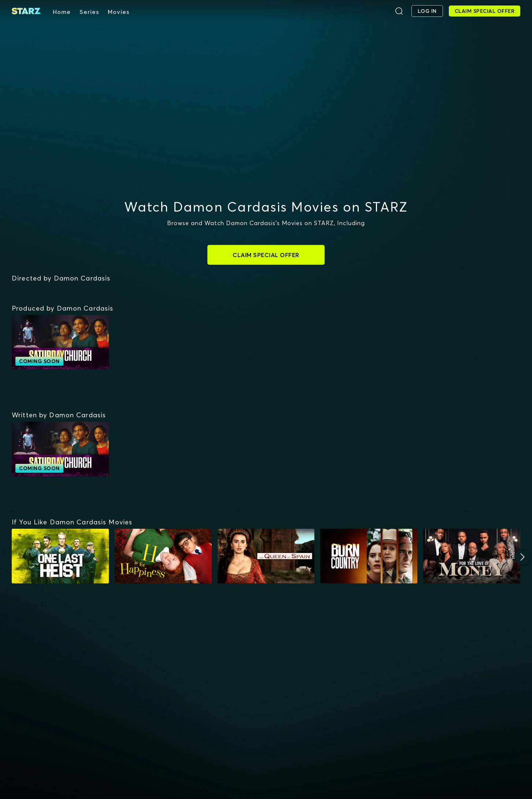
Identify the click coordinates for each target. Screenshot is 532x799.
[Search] (399, 11)
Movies (119, 12)
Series (89, 12)
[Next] (522, 557)
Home (62, 12)
